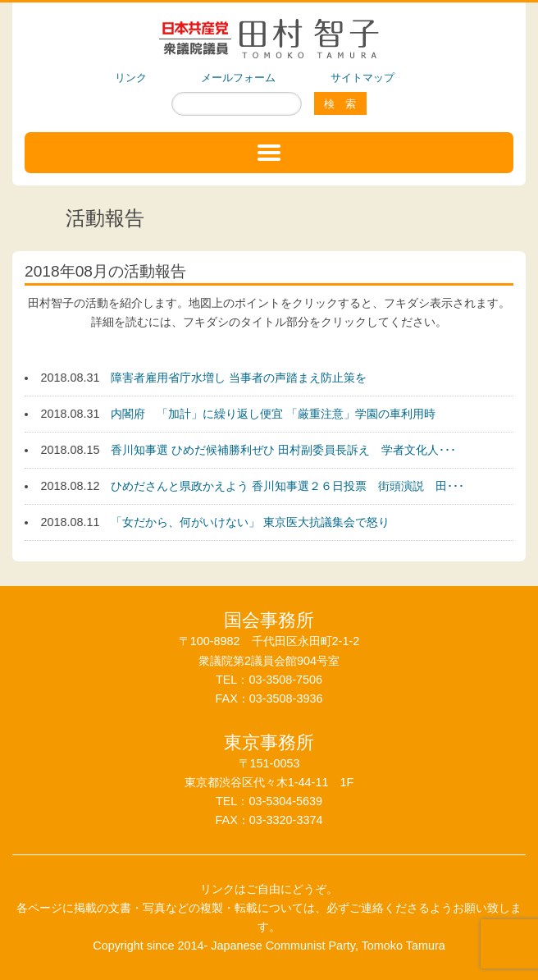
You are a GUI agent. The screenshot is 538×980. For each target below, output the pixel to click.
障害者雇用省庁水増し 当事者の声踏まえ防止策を (239, 378)
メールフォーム (238, 78)
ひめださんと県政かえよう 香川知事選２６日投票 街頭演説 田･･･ (287, 486)
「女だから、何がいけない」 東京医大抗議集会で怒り (250, 522)
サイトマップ (362, 78)
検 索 (340, 104)
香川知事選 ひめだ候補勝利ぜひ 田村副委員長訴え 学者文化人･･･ (283, 450)
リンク (131, 78)
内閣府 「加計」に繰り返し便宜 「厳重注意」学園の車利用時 (273, 414)
